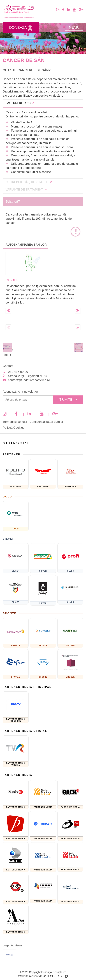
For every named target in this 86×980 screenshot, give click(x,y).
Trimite (68, 400)
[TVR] (16, 751)
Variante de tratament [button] (26, 190)
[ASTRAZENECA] (16, 633)
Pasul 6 (12, 280)
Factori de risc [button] (20, 103)
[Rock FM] (70, 795)
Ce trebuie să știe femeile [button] (29, 182)
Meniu (74, 27)
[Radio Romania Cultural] (43, 795)
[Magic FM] (16, 795)
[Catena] (43, 558)
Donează (21, 28)
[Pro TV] (16, 707)
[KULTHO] (16, 474)
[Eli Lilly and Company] (70, 474)
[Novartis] (43, 633)
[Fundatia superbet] (43, 474)
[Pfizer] (16, 664)
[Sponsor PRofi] (70, 558)
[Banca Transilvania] (16, 590)
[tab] (43, 103)
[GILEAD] (16, 558)
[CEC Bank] (70, 633)
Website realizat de (43, 976)
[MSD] (16, 516)
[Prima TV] (16, 826)
